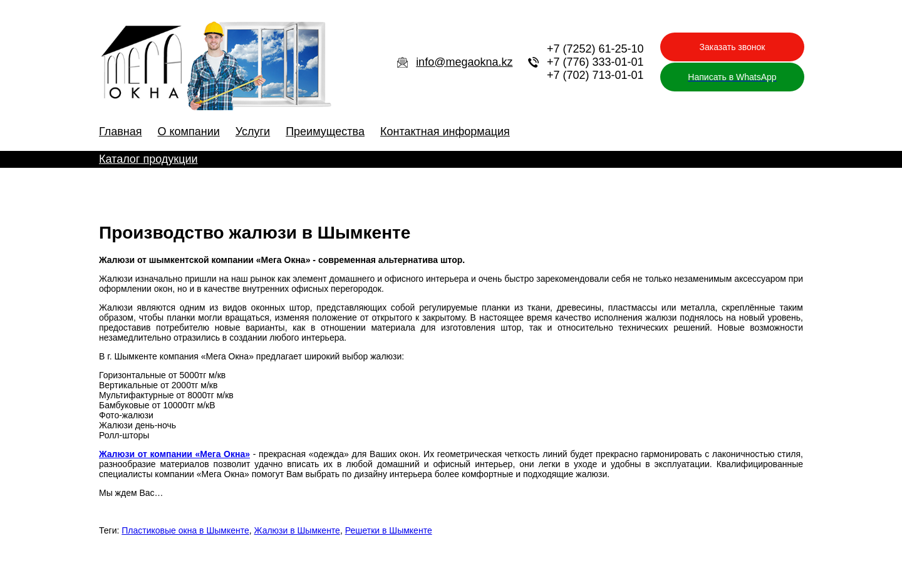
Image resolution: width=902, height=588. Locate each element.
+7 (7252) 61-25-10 (595, 49)
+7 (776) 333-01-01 (595, 62)
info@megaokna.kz (464, 62)
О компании (189, 132)
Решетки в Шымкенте (389, 530)
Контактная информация (445, 132)
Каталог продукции (148, 159)
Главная (121, 132)
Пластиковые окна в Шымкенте (185, 530)
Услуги (253, 132)
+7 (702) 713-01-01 (595, 75)
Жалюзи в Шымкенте (297, 530)
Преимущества (325, 132)
